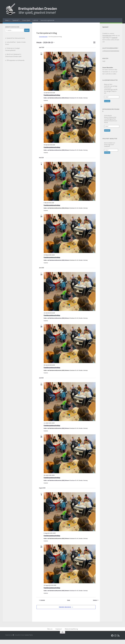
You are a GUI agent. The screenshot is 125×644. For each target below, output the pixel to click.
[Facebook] (23, 25)
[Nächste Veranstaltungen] (96, 605)
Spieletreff (15, 20)
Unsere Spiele (26, 20)
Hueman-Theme (29, 639)
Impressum (59, 633)
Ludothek (35, 20)
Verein (7, 20)
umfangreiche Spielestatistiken (111, 55)
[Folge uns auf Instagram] (26, 25)
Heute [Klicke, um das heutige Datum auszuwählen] (69, 605)
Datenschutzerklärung (71, 633)
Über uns (50, 633)
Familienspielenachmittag (52, 99)
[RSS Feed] (28, 25)
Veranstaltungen (43, 41)
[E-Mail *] (112, 101)
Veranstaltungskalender (47, 20)
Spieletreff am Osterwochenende (16, 43)
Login (104, 65)
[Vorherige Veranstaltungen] (42, 605)
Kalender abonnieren (65, 611)
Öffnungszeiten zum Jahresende (16, 65)
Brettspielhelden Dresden (38, 9)
